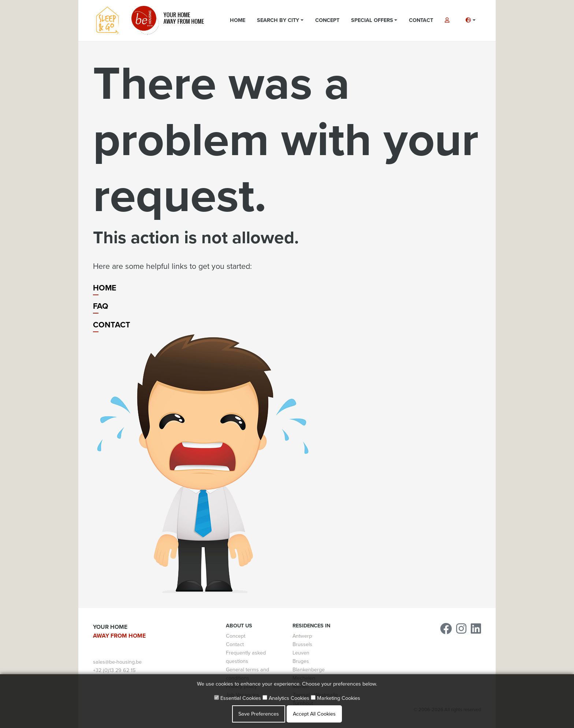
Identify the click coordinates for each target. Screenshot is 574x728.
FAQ (101, 306)
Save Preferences (259, 714)
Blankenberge (309, 670)
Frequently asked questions (246, 657)
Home (238, 20)
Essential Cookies (238, 698)
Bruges (301, 661)
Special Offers (372, 20)
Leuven (301, 653)
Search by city (278, 20)
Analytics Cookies (286, 698)
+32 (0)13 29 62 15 (114, 670)
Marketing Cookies (336, 698)
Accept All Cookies (314, 714)
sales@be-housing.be (117, 662)
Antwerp (302, 636)
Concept (327, 20)
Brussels (302, 644)
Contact (421, 20)
